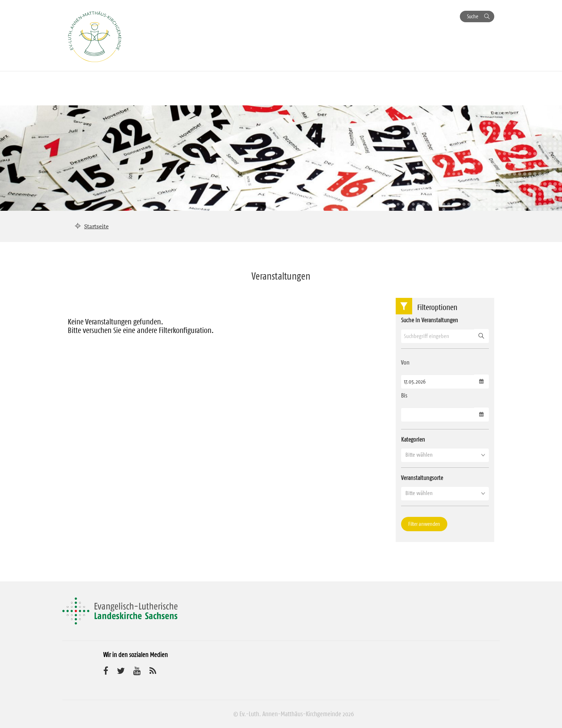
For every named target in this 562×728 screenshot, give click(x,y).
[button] (445, 455)
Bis (404, 395)
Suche (473, 16)
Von (405, 362)
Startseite (96, 226)
